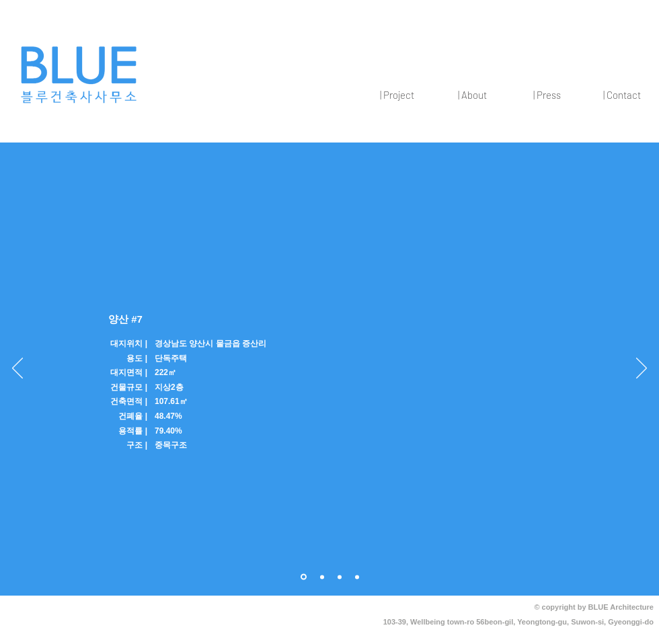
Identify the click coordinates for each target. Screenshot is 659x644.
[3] (357, 577)
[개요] (304, 577)
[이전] (17, 369)
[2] (340, 577)
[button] (397, 95)
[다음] (642, 369)
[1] (322, 577)
